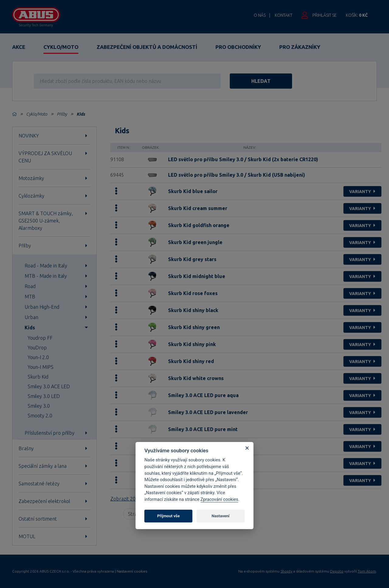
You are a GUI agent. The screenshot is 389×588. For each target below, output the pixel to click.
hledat (261, 81)
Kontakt (284, 15)
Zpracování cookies (219, 500)
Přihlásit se (325, 15)
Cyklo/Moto (61, 47)
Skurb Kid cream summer (198, 208)
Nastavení (220, 516)
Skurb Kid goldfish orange (199, 225)
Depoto (337, 571)
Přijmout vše (168, 516)
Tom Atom (367, 571)
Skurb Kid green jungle (195, 242)
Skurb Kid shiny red (191, 361)
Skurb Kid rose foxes (193, 293)
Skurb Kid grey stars (192, 259)
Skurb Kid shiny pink (192, 344)
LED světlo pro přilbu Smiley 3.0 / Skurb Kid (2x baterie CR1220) (243, 159)
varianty (363, 192)
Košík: (357, 15)
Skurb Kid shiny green (194, 327)
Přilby (62, 114)
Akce (19, 47)
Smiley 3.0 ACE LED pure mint (203, 429)
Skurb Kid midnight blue (197, 276)
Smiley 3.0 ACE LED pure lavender (208, 412)
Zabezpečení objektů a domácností (147, 47)
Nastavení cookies (132, 571)
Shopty (286, 571)
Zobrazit (131, 499)
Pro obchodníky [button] (238, 47)
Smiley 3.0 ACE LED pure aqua (203, 395)
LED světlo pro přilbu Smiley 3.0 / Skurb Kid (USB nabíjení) (237, 175)
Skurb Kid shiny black (193, 310)
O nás (260, 15)
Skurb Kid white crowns (196, 378)
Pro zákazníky (300, 47)
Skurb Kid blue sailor (193, 191)
